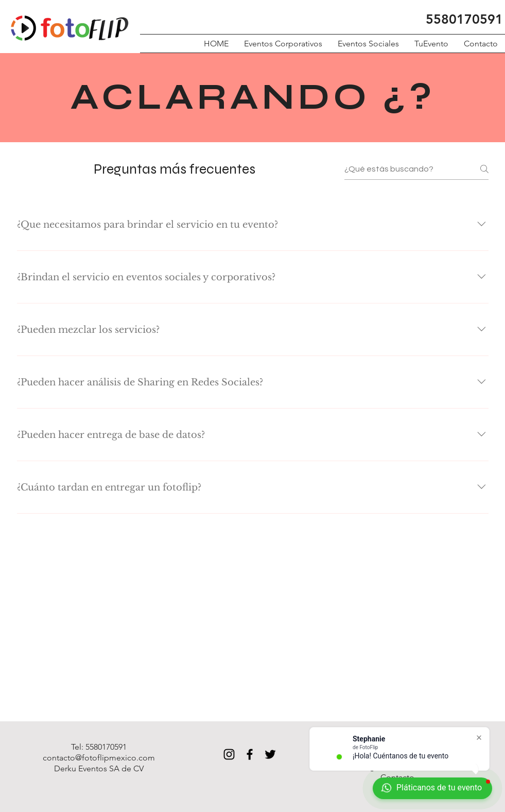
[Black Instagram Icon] (229, 754)
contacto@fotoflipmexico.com (99, 758)
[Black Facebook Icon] (250, 754)
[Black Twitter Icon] (270, 754)
